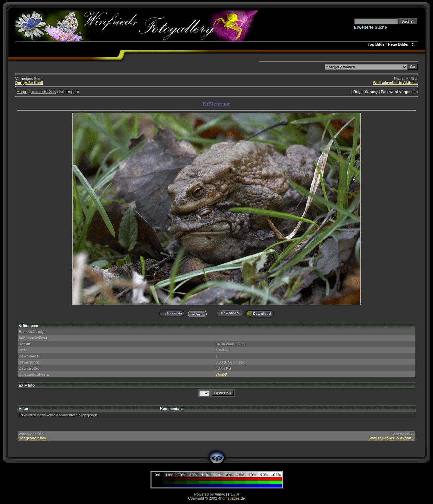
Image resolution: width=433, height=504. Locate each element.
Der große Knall (29, 83)
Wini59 (221, 374)
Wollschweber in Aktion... (395, 83)
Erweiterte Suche (370, 27)
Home (22, 92)
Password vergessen (399, 92)
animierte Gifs (43, 92)
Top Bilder (377, 44)
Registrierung (366, 92)
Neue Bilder (399, 44)
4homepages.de (232, 498)
